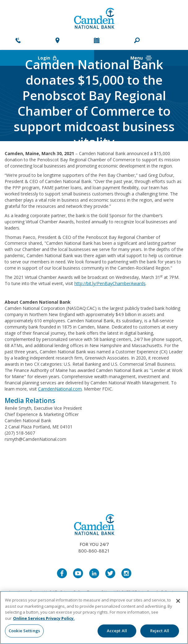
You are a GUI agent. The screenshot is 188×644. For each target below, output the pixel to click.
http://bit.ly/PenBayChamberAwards (110, 283)
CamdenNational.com (60, 389)
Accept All (117, 631)
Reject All (160, 631)
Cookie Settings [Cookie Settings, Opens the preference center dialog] (24, 631)
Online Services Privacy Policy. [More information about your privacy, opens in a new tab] (44, 618)
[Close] (178, 601)
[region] (94, 617)
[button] (137, 41)
